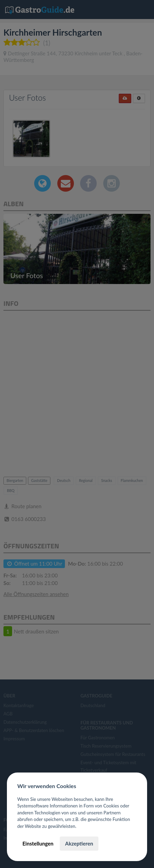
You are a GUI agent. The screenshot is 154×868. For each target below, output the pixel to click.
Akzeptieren (79, 843)
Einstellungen (38, 843)
